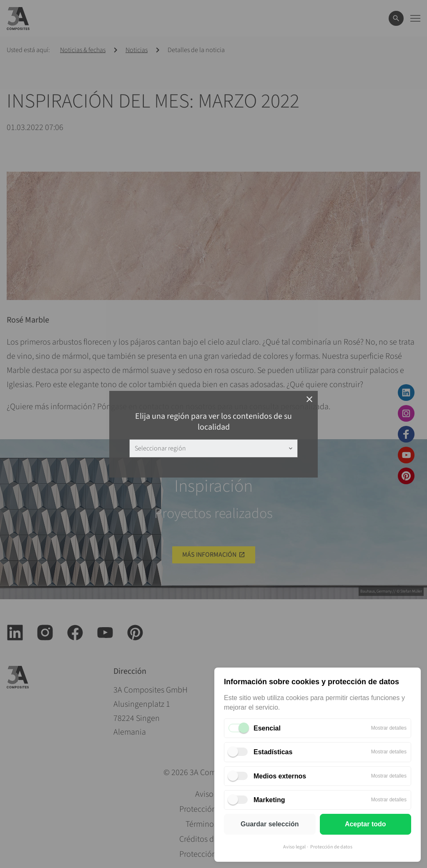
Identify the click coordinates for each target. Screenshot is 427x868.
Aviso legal (294, 847)
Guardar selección (270, 824)
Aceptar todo (365, 824)
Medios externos (280, 776)
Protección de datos (331, 847)
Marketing (269, 800)
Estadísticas (273, 752)
